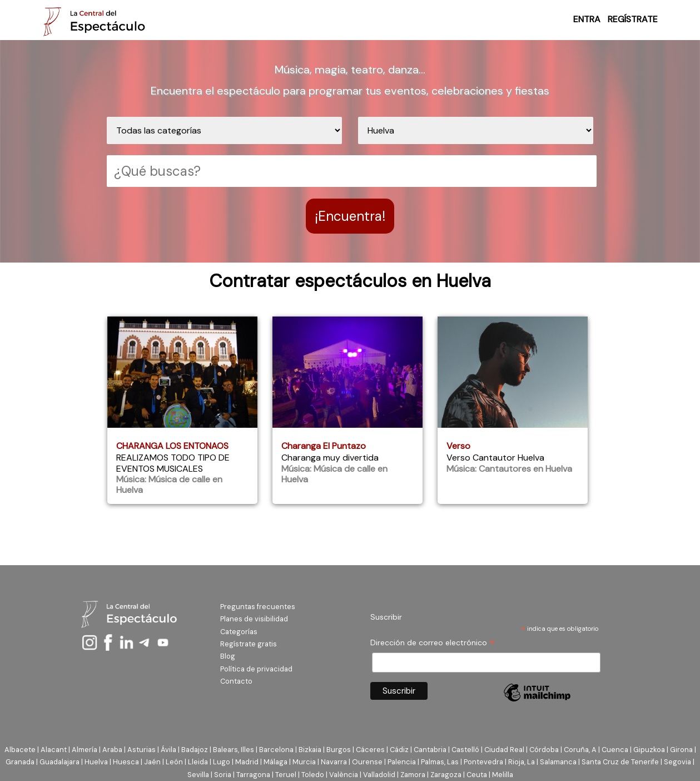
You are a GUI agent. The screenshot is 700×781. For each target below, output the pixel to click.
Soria (223, 775)
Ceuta (477, 775)
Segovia (677, 762)
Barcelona (276, 750)
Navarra (334, 762)
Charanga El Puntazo (324, 446)
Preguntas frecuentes (258, 607)
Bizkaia (310, 750)
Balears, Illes (234, 750)
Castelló (465, 750)
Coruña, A (580, 750)
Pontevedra (483, 762)
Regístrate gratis (249, 644)
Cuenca (615, 750)
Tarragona (253, 775)
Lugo (222, 762)
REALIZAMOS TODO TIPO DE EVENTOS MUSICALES (173, 463)
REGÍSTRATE (633, 19)
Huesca (126, 762)
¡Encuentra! (350, 216)
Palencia (402, 762)
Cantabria (430, 750)
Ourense (367, 762)
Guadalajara (59, 762)
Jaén (152, 762)
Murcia (304, 762)
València (344, 775)
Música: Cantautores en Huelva (509, 469)
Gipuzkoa (649, 750)
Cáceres (370, 750)
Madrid (247, 762)
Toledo (313, 775)
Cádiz (399, 750)
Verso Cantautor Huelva (495, 458)
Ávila (168, 750)
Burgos (339, 750)
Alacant (54, 750)
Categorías (239, 632)
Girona (681, 750)
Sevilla (198, 775)
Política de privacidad (256, 669)
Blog (228, 656)
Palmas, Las (440, 762)
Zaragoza (446, 775)
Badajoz (195, 750)
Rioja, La (522, 762)
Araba (112, 750)
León (174, 762)
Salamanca (558, 762)
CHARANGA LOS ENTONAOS (172, 446)
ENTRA (587, 19)
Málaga (275, 762)
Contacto (236, 681)
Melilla (503, 775)
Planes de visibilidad (254, 619)
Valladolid (379, 775)
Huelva (96, 762)
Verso (458, 446)
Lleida (198, 762)
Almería (85, 750)
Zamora (413, 775)
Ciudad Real (504, 750)
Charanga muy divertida (330, 458)
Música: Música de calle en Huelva (169, 485)
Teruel (286, 775)
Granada (20, 762)
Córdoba (544, 750)
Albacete (20, 750)
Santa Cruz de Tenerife (620, 762)
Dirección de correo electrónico (433, 643)
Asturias (142, 750)
